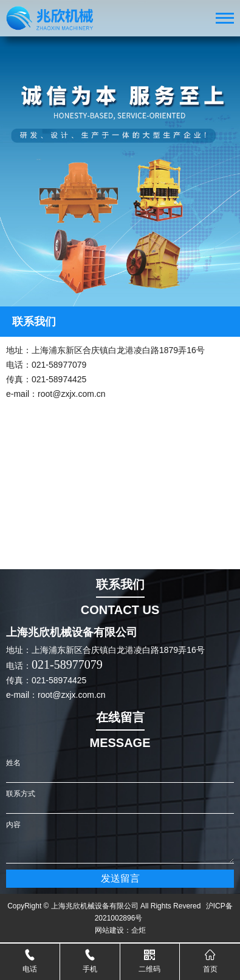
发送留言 (120, 878)
